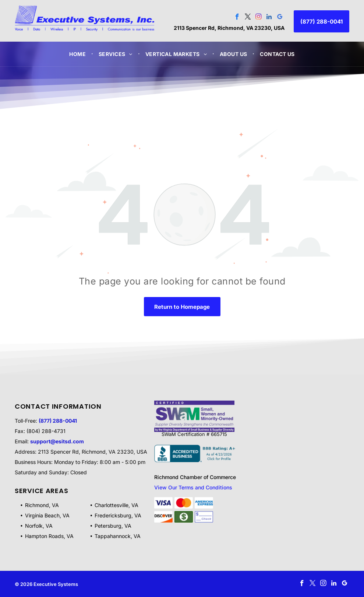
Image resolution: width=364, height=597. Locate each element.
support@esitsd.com (57, 441)
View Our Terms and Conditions (193, 487)
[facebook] (237, 18)
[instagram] (259, 18)
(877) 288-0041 (58, 421)
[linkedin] (269, 18)
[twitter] (248, 18)
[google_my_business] (280, 18)
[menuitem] (78, 54)
